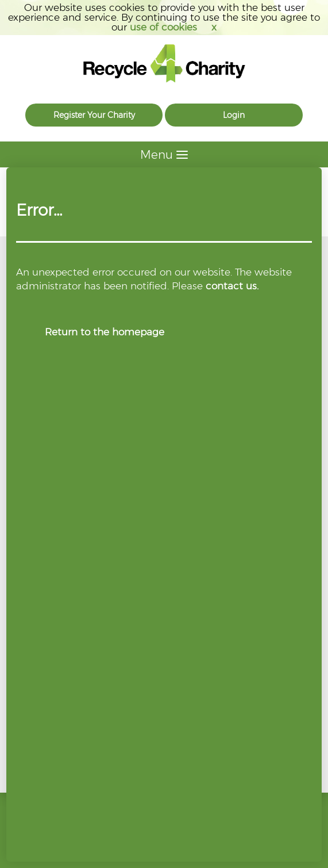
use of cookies (163, 27)
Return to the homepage (105, 332)
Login (234, 115)
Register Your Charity (94, 115)
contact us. (232, 286)
